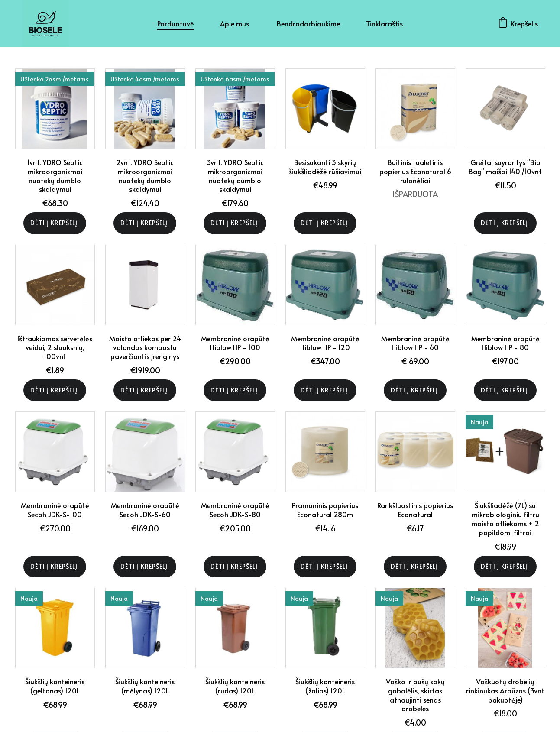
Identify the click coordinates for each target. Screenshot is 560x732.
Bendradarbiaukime (308, 23)
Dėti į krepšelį (55, 223)
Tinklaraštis (384, 23)
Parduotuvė (176, 23)
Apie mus (235, 23)
